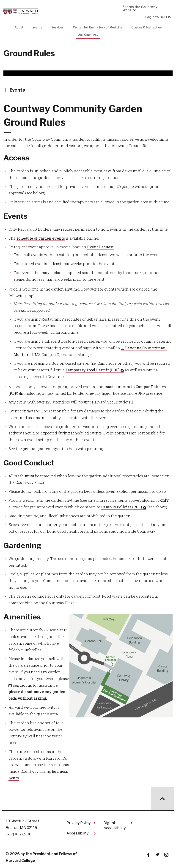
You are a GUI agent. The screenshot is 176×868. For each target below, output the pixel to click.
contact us (22, 685)
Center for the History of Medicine (98, 27)
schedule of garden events (41, 238)
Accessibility (77, 833)
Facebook (148, 855)
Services (58, 27)
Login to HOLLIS (158, 17)
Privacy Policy (78, 823)
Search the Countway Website (140, 8)
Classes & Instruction (146, 27)
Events (37, 27)
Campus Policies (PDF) (122, 507)
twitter (157, 855)
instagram (166, 855)
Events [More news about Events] (17, 90)
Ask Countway (88, 35)
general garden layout (43, 449)
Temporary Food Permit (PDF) (92, 370)
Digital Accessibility (115, 825)
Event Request (100, 247)
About (19, 27)
